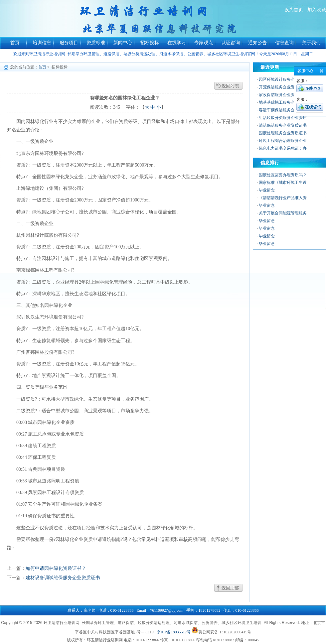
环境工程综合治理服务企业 (283, 141)
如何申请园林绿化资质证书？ (56, 568)
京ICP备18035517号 (174, 632)
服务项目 (69, 43)
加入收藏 (317, 10)
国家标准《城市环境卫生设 (283, 183)
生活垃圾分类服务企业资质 (283, 118)
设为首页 (294, 10)
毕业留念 (267, 190)
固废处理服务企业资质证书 (283, 133)
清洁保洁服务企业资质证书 (283, 125)
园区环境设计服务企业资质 (283, 79)
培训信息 (42, 43)
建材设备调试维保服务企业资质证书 (63, 578)
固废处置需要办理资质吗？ (283, 175)
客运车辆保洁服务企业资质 (283, 110)
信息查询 (284, 43)
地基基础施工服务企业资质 (283, 102)
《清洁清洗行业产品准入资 (283, 198)
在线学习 (177, 43)
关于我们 (311, 43)
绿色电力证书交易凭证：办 (283, 148)
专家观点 (204, 43)
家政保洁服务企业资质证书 (283, 95)
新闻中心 (123, 43)
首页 (15, 43)
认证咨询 (231, 43)
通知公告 (257, 43)
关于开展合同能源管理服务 (283, 213)
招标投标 (150, 43)
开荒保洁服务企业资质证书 (283, 87)
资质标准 (96, 43)
